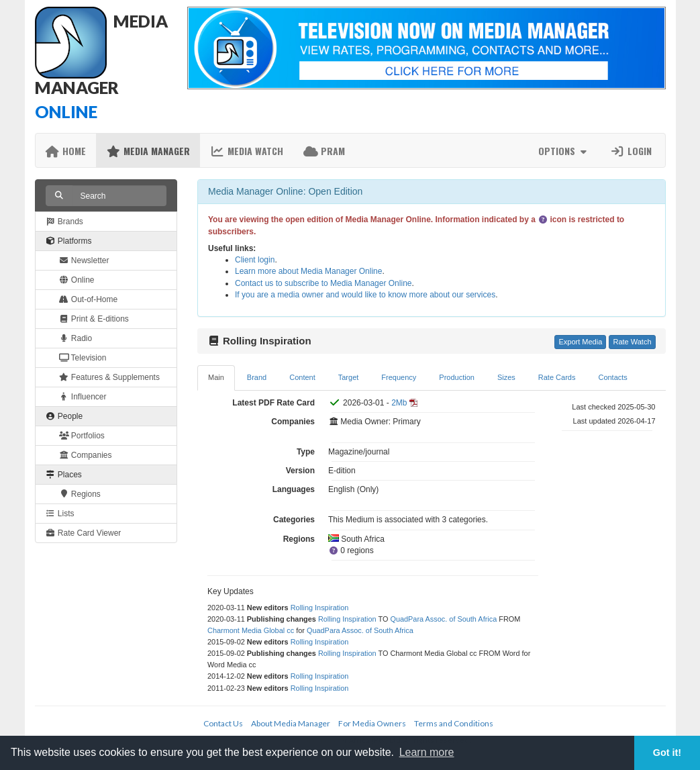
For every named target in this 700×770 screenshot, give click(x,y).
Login (631, 151)
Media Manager (148, 151)
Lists (60, 514)
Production (457, 377)
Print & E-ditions (94, 319)
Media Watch (247, 151)
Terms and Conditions (454, 723)
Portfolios (82, 436)
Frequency (399, 377)
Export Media (580, 342)
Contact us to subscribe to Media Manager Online (323, 283)
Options (564, 151)
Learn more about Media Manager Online (308, 271)
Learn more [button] (427, 752)
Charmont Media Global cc (251, 630)
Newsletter (84, 260)
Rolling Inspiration (320, 608)
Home (66, 151)
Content (302, 377)
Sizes (506, 377)
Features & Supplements (109, 377)
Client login (255, 260)
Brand (257, 377)
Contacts (612, 377)
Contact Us (223, 723)
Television (83, 358)
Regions (80, 494)
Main (216, 377)
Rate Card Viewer (84, 533)
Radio (76, 338)
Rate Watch (632, 342)
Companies (86, 455)
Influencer (83, 397)
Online (77, 280)
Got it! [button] (667, 753)
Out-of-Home (89, 299)
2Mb (399, 403)
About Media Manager (291, 723)
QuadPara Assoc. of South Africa (443, 619)
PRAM (324, 151)
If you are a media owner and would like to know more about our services (365, 295)
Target (349, 377)
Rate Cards (557, 377)
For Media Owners (372, 723)
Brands (64, 222)
